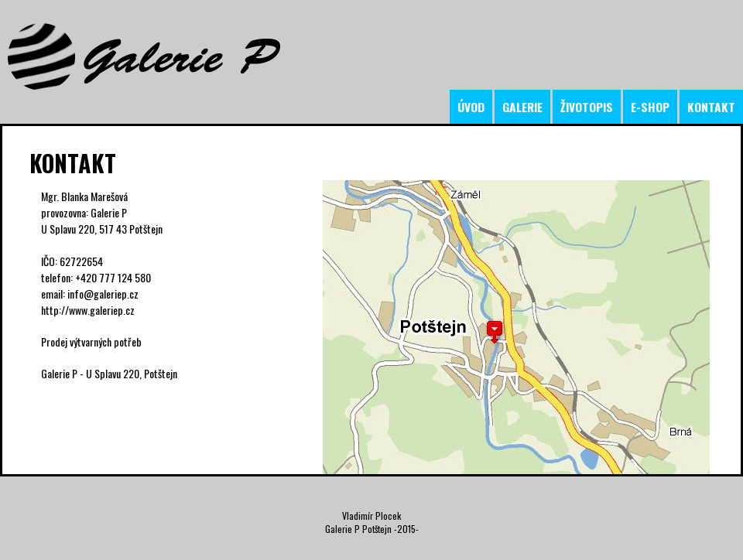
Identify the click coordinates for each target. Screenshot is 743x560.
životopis (587, 107)
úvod (471, 107)
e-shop (650, 107)
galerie (522, 107)
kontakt (711, 107)
